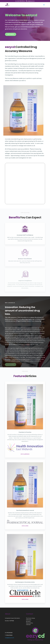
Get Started (11, 34)
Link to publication (25, 454)
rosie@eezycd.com (10, 638)
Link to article (25, 526)
